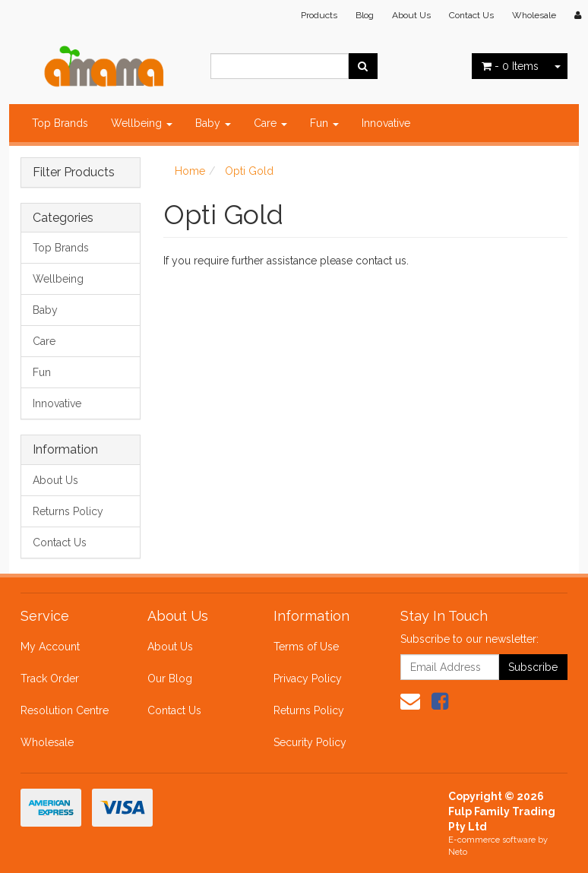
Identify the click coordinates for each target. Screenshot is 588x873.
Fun (324, 123)
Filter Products (74, 172)
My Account (50, 647)
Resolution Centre (65, 710)
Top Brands (60, 123)
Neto (458, 852)
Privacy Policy (308, 678)
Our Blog (170, 678)
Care (270, 123)
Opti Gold (249, 171)
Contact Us (471, 15)
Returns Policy (68, 511)
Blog (365, 15)
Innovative (386, 123)
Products (319, 15)
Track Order (50, 678)
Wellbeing (142, 123)
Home (190, 171)
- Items (510, 66)
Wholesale (534, 15)
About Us (411, 15)
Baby (213, 123)
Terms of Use (306, 647)
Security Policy (310, 742)
